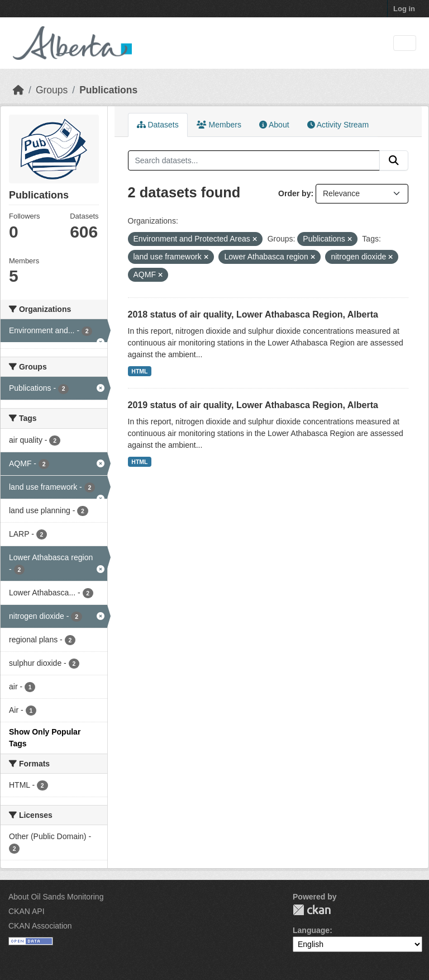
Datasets (158, 125)
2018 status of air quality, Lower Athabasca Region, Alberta (253, 314)
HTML (139, 371)
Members (219, 125)
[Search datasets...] (254, 160)
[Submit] (394, 160)
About (274, 125)
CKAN (312, 910)
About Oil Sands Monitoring (56, 897)
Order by (294, 193)
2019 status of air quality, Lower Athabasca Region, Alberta (253, 405)
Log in (404, 9)
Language (311, 930)
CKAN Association (40, 926)
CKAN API (27, 911)
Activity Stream (338, 125)
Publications (108, 90)
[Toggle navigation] (405, 43)
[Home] (18, 90)
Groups (52, 90)
